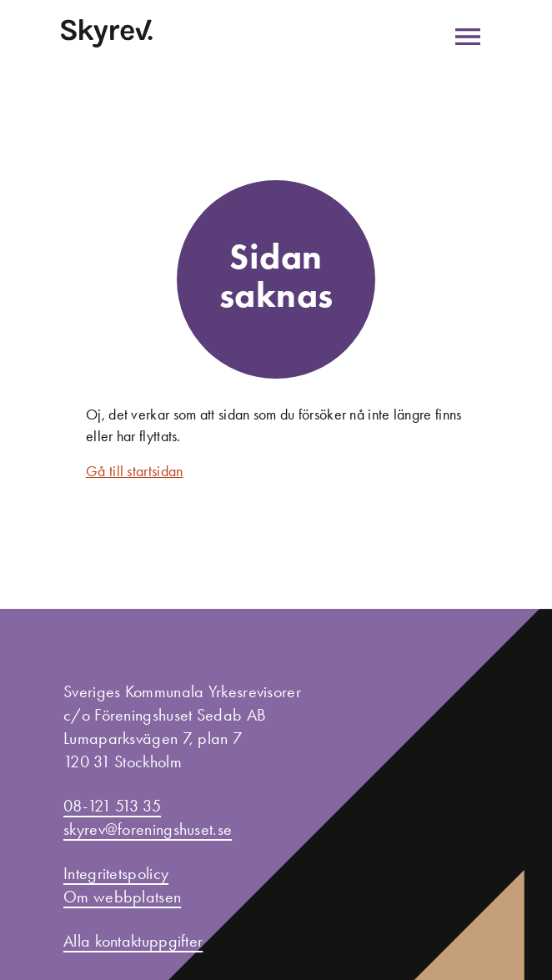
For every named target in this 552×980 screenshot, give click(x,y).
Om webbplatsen (122, 897)
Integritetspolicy (116, 873)
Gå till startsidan (134, 471)
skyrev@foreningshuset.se (148, 829)
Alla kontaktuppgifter (133, 941)
